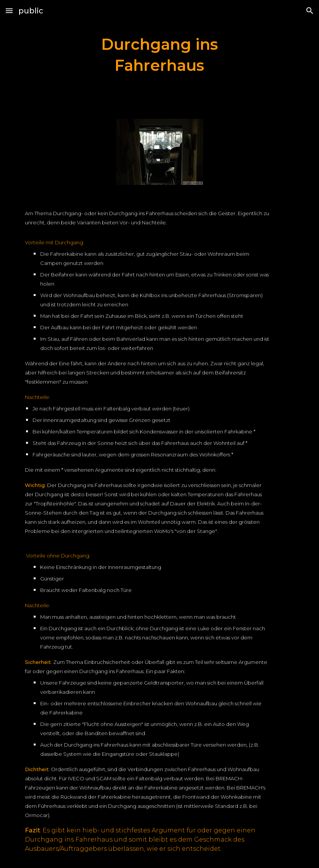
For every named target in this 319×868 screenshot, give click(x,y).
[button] (9, 11)
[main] (159, 55)
